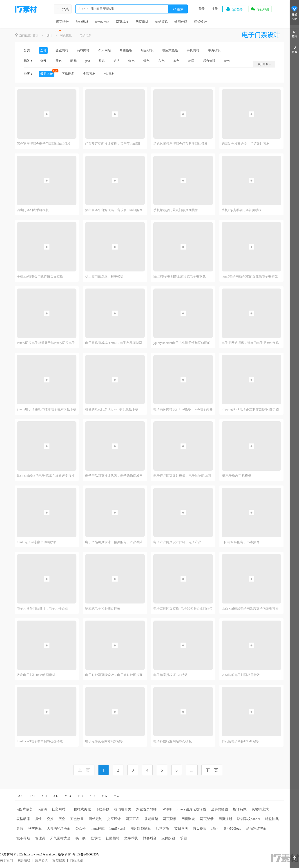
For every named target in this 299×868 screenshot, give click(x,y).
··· (57, 31)
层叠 (62, 819)
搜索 (178, 9)
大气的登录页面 (59, 829)
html (227, 61)
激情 (20, 829)
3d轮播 (167, 809)
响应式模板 (170, 50)
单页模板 (214, 50)
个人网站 (105, 50)
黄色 (176, 61)
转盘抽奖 (272, 819)
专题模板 (126, 50)
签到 (295, 34)
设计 (49, 35)
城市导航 (23, 838)
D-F (33, 796)
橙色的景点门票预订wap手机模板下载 (112, 409)
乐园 (183, 838)
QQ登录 (234, 9)
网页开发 (133, 819)
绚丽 (215, 829)
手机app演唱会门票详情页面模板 (40, 277)
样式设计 (200, 22)
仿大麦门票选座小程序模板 (104, 277)
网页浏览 (188, 819)
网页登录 (207, 819)
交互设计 (114, 819)
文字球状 (131, 838)
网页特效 (63, 22)
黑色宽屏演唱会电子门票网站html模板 (44, 144)
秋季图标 (35, 829)
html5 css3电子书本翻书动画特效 (40, 741)
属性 (38, 819)
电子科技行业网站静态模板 (172, 741)
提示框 (96, 838)
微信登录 (260, 9)
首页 (36, 35)
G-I (45, 796)
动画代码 (181, 22)
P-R (80, 796)
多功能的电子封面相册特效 (241, 675)
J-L (56, 796)
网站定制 (95, 819)
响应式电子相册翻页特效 (103, 609)
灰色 (161, 61)
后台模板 (147, 50)
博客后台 (150, 838)
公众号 (81, 829)
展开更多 (264, 64)
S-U (92, 796)
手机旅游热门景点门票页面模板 (176, 210)
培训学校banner (249, 819)
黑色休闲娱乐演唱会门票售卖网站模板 (180, 144)
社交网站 (59, 809)
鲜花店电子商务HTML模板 (241, 741)
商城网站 (83, 50)
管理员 (40, 838)
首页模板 (200, 829)
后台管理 (209, 61)
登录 (201, 9)
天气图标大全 (60, 838)
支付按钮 (168, 838)
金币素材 (89, 74)
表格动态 (23, 819)
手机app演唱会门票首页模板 (242, 210)
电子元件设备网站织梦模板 (104, 741)
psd (88, 61)
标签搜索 (59, 860)
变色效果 (77, 819)
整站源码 (161, 22)
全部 (43, 50)
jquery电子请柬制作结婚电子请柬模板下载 (47, 409)
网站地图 (76, 860)
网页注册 (225, 819)
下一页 (212, 770)
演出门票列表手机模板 (33, 210)
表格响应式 (260, 809)
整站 (102, 61)
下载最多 (68, 74)
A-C (21, 796)
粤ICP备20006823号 (86, 854)
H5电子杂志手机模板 (236, 476)
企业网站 (62, 50)
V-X (104, 796)
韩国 (191, 61)
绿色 (146, 61)
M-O (68, 796)
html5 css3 (102, 22)
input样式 (98, 829)
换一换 (81, 838)
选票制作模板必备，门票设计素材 (246, 144)
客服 (295, 49)
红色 (132, 61)
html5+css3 (117, 829)
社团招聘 (113, 838)
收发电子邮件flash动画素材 (36, 675)
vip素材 (109, 74)
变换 (50, 819)
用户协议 (41, 860)
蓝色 (59, 61)
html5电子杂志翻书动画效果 (37, 542)
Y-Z (116, 796)
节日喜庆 (181, 829)
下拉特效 (103, 809)
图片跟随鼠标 (141, 829)
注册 (215, 9)
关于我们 (6, 860)
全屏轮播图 (220, 809)
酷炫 (74, 61)
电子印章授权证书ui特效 (171, 675)
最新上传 (47, 74)
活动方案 (163, 829)
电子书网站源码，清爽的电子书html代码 (250, 343)
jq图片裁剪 (25, 809)
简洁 (116, 61)
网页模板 (122, 22)
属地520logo (232, 829)
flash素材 (82, 22)
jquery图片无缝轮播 (191, 809)
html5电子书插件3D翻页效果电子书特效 (250, 277)
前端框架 (151, 819)
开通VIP (295, 13)
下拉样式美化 (81, 809)
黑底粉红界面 (256, 829)
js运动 (42, 809)
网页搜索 (170, 819)
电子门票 (86, 35)
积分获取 (24, 860)
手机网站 (193, 50)
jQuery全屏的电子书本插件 (241, 542)
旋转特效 (240, 809)
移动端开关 (123, 809)
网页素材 (142, 22)
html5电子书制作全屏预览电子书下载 (179, 277)
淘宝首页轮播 (146, 809)
